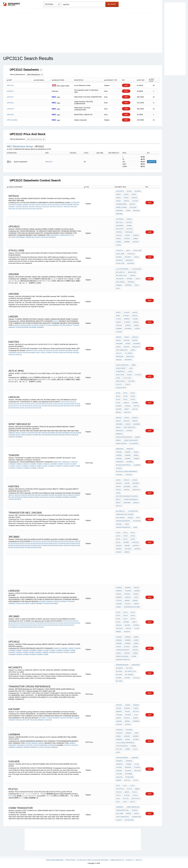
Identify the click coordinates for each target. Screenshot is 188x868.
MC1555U (136, 739)
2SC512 (44, 205)
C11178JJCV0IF (136, 269)
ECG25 (78, 404)
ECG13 (11, 404)
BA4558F (25, 327)
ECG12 (73, 402)
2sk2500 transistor (123, 527)
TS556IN (28, 237)
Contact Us (130, 860)
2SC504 (32, 205)
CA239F (71, 466)
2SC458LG (18, 205)
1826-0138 (119, 777)
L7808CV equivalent (131, 440)
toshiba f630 (136, 817)
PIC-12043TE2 (134, 443)
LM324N (127, 235)
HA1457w (127, 632)
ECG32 (44, 406)
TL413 (136, 715)
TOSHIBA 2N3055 (121, 204)
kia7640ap (119, 211)
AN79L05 (18, 499)
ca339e (118, 607)
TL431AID (35, 325)
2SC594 (63, 205)
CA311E (66, 652)
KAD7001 (127, 347)
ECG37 (72, 406)
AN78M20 (73, 497)
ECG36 (66, 406)
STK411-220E (120, 254)
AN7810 (56, 353)
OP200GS (63, 601)
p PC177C (119, 384)
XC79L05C (137, 767)
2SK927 (138, 279)
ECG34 (55, 406)
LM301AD (128, 597)
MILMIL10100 (132, 272)
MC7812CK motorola (123, 465)
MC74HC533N (129, 820)
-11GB (131, 368)
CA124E (66, 464)
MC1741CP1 (36, 237)
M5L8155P (137, 211)
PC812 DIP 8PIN (121, 388)
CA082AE (25, 464)
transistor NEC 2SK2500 (125, 514)
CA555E (45, 654)
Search (112, 4)
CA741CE (29, 745)
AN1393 (75, 350)
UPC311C (49, 162)
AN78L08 (69, 353)
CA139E (11, 466)
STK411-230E (137, 250)
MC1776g (119, 749)
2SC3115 (46, 207)
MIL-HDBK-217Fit (121, 275)
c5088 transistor (133, 807)
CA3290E (12, 654)
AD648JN (55, 325)
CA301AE (136, 235)
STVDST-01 (119, 250)
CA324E (72, 652)
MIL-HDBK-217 (120, 272)
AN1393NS (12, 353)
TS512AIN (47, 603)
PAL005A (119, 257)
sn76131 (126, 201)
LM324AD (127, 653)
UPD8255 (129, 764)
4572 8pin (131, 381)
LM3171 (134, 622)
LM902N (118, 653)
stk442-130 (131, 254)
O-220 (42, 435)
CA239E (65, 466)
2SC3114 (39, 207)
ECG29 (28, 406)
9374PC (136, 780)
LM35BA (133, 746)
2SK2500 (130, 518)
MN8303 (118, 412)
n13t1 (118, 288)
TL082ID (77, 718)
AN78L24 (12, 437)
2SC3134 (67, 207)
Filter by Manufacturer (18, 75)
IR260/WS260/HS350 (122, 665)
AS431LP (42, 325)
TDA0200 (136, 458)
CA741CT (67, 745)
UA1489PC (130, 462)
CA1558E (31, 466)
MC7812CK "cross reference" (127, 471)
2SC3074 (32, 207)
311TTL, (133, 786)
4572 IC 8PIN (120, 375)
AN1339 (61, 350)
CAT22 (128, 250)
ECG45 (11, 547)
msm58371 (119, 434)
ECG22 (61, 404)
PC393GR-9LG (120, 371)
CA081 (136, 733)
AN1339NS (68, 350)
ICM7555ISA (54, 235)
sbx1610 (119, 360)
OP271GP (26, 720)
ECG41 (22, 408)
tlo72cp (135, 201)
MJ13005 (119, 409)
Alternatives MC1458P (132, 607)
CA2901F (19, 468)
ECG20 (50, 404)
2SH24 (137, 285)
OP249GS (54, 603)
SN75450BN (129, 774)
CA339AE (19, 654)
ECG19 (44, 404)
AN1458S (32, 353)
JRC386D (135, 403)
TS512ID (19, 327)
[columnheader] (19, 80)
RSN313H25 (129, 260)
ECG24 (72, 404)
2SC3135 (74, 207)
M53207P (132, 204)
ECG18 (39, 404)
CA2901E (12, 468)
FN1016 (136, 257)
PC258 (118, 378)
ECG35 (61, 406)
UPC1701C (136, 678)
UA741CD (12, 237)
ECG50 (39, 547)
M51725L (137, 406)
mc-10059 (119, 681)
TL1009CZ (127, 322)
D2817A (136, 813)
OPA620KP (12, 745)
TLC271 (135, 749)
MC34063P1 (128, 360)
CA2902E (26, 468)
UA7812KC (119, 475)
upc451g (127, 238)
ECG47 (22, 547)
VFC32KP (119, 767)
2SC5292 (127, 678)
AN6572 (50, 353)
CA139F (18, 466)
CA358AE (127, 242)
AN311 (38, 353)
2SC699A (69, 205)
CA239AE (51, 466)
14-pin (130, 371)
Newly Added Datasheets (55, 860)
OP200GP (42, 601)
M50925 (138, 437)
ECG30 (33, 406)
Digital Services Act (117, 860)
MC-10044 (119, 674)
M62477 (118, 499)
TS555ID (62, 235)
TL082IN (33, 603)
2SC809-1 (12, 207)
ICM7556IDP (20, 237)
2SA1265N (12, 627)
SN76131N (135, 542)
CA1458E (24, 466)
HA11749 (135, 409)
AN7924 (11, 499)
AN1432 (19, 353)
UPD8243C (119, 761)
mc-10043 (119, 671)
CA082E (135, 238)
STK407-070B (120, 263)
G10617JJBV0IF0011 (122, 365)
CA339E (118, 242)
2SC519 (50, 205)
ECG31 (39, 406)
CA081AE (74, 462)
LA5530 (128, 211)
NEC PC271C (136, 798)
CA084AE (46, 464)
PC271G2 (119, 792)
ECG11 (68, 402)
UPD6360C (128, 285)
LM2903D (19, 747)
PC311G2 (127, 795)
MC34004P (128, 328)
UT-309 (137, 764)
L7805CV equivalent (131, 499)
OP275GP (119, 325)
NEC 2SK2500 (120, 282)
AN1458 (25, 353)
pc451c (129, 375)
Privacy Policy (70, 860)
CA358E (39, 654)
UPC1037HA (120, 279)
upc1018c (128, 549)
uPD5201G (131, 282)
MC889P (119, 780)
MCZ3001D (131, 263)
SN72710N (137, 771)
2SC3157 (39, 209)
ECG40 (17, 408)
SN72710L (127, 780)
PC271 (11, 796)
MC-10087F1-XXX (131, 671)
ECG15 (22, 404)
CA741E (40, 747)
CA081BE (12, 464)
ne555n (127, 600)
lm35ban (119, 739)
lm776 (118, 752)
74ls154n (128, 771)
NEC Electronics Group (20, 146)
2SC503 (25, 205)
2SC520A (56, 205)
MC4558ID (33, 327)
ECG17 (33, 404)
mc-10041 (129, 668)
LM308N (127, 749)
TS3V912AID (129, 232)
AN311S (44, 353)
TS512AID (71, 601)
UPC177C (119, 353)
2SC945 (19, 207)
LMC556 (118, 718)
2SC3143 (19, 209)
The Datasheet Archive (12, 4)
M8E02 (134, 365)
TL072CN (119, 600)
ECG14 (17, 404)
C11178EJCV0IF (133, 511)
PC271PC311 (120, 789)
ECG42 (28, 408)
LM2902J (41, 743)
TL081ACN (119, 733)
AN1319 (48, 350)
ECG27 (17, 406)
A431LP (56, 321)
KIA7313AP (133, 207)
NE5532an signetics (123, 660)
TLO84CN (135, 810)
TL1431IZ (76, 325)
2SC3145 (32, 209)
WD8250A (128, 767)
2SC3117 (60, 207)
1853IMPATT (120, 807)
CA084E (60, 464)
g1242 (125, 802)
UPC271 (132, 802)
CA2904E (33, 468)
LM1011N (126, 403)
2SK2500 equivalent (123, 521)
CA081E (118, 238)
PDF (126, 85)
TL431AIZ (16, 325)
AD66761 (29, 350)
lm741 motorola (122, 746)
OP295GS (52, 237)
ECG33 (50, 406)
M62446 (118, 440)
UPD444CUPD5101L (122, 758)
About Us (139, 860)
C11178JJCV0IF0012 (122, 269)
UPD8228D (135, 758)
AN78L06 (62, 353)
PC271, (34, 796)
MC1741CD (70, 235)
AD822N (135, 718)
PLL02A (137, 628)
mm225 (127, 792)
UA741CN (45, 237)
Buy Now (152, 162)
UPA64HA (119, 285)
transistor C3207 (122, 810)
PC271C (130, 789)
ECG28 (22, 406)
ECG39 (11, 408)
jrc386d (126, 542)
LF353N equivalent (123, 650)
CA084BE (54, 464)
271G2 (118, 798)
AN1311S (42, 350)
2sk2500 (133, 275)
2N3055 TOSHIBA (121, 207)
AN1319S (55, 350)
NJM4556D (136, 721)
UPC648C (129, 279)
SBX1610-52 (136, 347)
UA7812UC (129, 475)
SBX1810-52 (130, 356)
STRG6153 (119, 260)
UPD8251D (129, 761)
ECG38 (78, 406)
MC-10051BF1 (129, 674)
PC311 (118, 802)
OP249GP (26, 603)
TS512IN (62, 325)
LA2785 (133, 350)
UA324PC (119, 468)
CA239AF (58, 466)
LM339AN (119, 328)
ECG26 (11, 406)
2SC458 (11, 205)
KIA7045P (128, 715)
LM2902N (12, 747)
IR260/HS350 (135, 665)
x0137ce (128, 628)
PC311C (135, 792)
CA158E (38, 466)
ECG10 (62, 402)
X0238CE (119, 406)
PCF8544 (129, 431)
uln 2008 (119, 774)
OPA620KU (44, 745)
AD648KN (40, 327)
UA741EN (47, 747)
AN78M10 (19, 437)
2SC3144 (26, 209)
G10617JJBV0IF (121, 368)
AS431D (23, 325)
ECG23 (66, 404)
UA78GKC (128, 406)
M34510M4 (127, 503)
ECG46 (17, 547)
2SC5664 (119, 678)
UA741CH (75, 745)
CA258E (77, 466)
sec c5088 (119, 813)
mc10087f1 (120, 668)
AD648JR (12, 327)
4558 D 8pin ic (121, 381)
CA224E (44, 466)
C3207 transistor (122, 817)
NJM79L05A (120, 356)
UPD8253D (119, 764)
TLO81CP (119, 820)
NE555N (136, 322)
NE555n (127, 721)
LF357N (136, 597)
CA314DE (119, 771)
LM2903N (54, 747)
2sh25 (127, 524)
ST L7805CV (129, 353)
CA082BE (33, 464)
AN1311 (35, 350)
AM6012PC (66, 462)
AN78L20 (19, 355)
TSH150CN (21, 745)
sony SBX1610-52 (122, 350)
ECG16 (28, 404)
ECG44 (39, 408)
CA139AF (73, 464)
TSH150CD (52, 745)
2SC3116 (53, 207)
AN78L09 (76, 353)
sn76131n (127, 412)
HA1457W (136, 545)
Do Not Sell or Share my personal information (93, 860)
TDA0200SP (120, 462)
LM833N (135, 600)
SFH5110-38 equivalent (124, 437)
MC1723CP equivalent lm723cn (127, 496)
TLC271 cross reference (125, 743)
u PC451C (138, 375)
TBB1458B (119, 214)
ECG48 (28, 547)
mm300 (137, 789)
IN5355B (128, 813)
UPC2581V (128, 257)
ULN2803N (137, 465)
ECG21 (55, 404)
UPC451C (119, 235)
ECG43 (33, 408)
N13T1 (138, 518)
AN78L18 (12, 355)
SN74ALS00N (129, 777)
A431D (29, 325)
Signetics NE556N (122, 656)
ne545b (127, 545)
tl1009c (137, 328)
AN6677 (127, 409)
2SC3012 (25, 207)
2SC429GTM (75, 203)
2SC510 (38, 205)
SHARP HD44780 (121, 443)
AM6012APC (57, 462)
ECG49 (33, 547)
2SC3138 (12, 209)
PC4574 (128, 384)
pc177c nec (127, 378)
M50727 (118, 503)
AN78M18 (66, 497)
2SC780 (76, 205)
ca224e (118, 245)
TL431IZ (49, 325)
